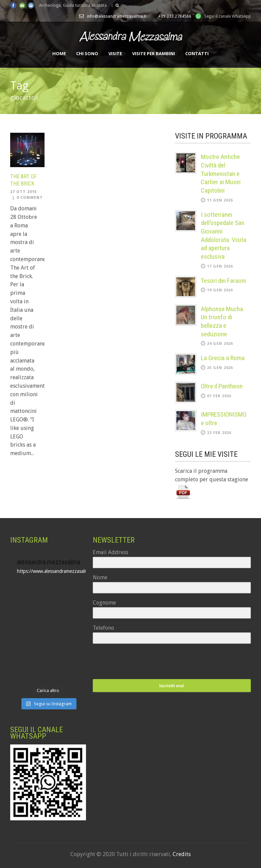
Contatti (197, 53)
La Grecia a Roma (223, 358)
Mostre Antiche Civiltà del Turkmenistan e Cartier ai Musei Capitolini (221, 174)
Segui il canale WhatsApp (228, 16)
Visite (115, 53)
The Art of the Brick (23, 180)
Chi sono (87, 53)
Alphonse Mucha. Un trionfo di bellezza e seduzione (223, 322)
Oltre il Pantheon (222, 386)
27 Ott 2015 (23, 192)
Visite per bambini (154, 53)
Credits (182, 854)
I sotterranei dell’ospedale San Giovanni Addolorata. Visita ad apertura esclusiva (224, 236)
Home (59, 53)
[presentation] (135, 662)
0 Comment (30, 198)
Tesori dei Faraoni (223, 281)
